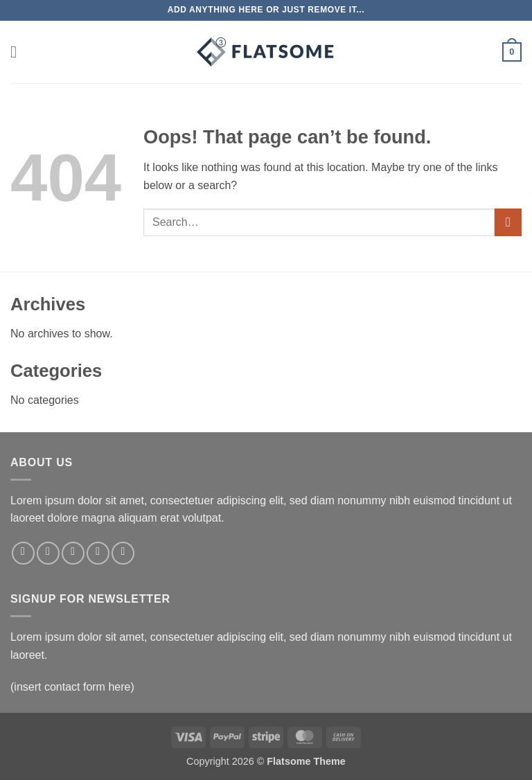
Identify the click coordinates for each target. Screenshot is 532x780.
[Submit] (508, 222)
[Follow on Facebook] (23, 553)
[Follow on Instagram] (48, 553)
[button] (19, 52)
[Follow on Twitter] (73, 553)
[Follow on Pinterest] (123, 553)
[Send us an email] (98, 553)
